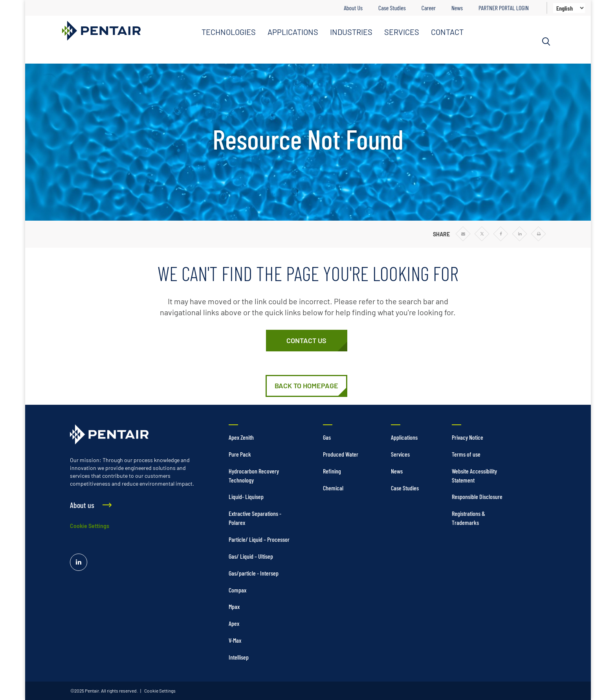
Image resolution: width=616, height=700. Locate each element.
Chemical (333, 488)
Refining (332, 471)
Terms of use (466, 454)
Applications (404, 437)
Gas (327, 437)
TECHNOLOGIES (229, 32)
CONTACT (447, 32)
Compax (237, 590)
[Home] (306, 386)
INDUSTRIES (351, 32)
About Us (353, 8)
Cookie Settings (90, 526)
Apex (234, 623)
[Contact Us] (307, 341)
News (457, 8)
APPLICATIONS (293, 32)
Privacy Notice (467, 437)
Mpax (234, 606)
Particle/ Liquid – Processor (259, 539)
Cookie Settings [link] (159, 691)
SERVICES (402, 32)
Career (429, 8)
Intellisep (239, 657)
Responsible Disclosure (477, 496)
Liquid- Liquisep (246, 496)
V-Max (235, 640)
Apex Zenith (241, 437)
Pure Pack (240, 454)
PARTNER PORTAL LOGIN (504, 8)
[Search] (546, 42)
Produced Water (341, 454)
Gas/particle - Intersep (254, 573)
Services (400, 454)
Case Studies (392, 8)
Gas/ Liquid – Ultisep (251, 556)
